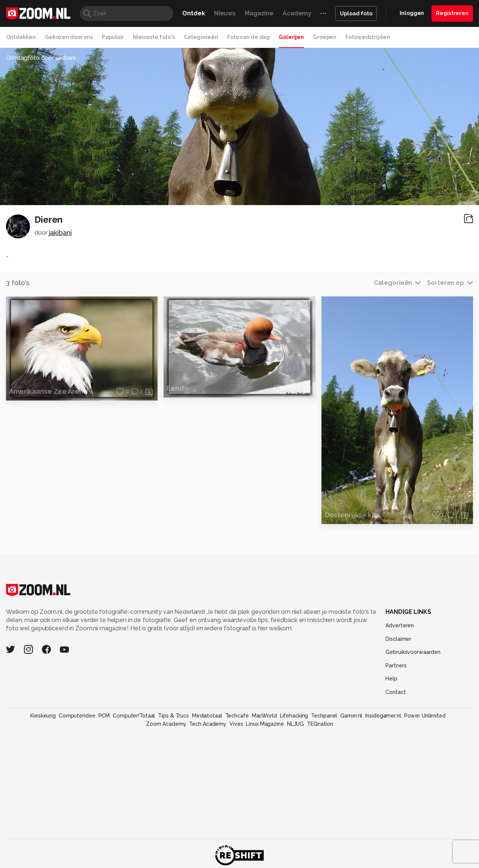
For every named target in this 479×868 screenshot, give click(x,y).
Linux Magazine (265, 724)
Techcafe (237, 716)
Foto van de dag (248, 37)
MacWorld (264, 716)
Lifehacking (294, 716)
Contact (396, 692)
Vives (236, 724)
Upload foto (356, 13)
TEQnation (320, 724)
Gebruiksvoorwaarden (413, 652)
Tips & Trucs (173, 716)
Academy (297, 13)
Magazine (259, 13)
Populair (113, 37)
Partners (396, 666)
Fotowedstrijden (367, 37)
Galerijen (291, 37)
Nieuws (225, 13)
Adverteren (400, 625)
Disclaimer (398, 639)
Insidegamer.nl (383, 716)
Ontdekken (21, 37)
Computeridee (77, 716)
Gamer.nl (351, 716)
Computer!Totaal (134, 716)
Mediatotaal (207, 716)
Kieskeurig (43, 716)
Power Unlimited (425, 716)
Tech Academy (208, 724)
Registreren (452, 13)
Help (391, 679)
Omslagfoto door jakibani (41, 58)
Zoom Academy (166, 724)
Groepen (325, 37)
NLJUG (295, 724)
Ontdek (193, 13)
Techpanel (324, 716)
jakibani (60, 233)
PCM (104, 716)
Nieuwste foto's (154, 37)
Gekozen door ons (69, 37)
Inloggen (412, 13)
